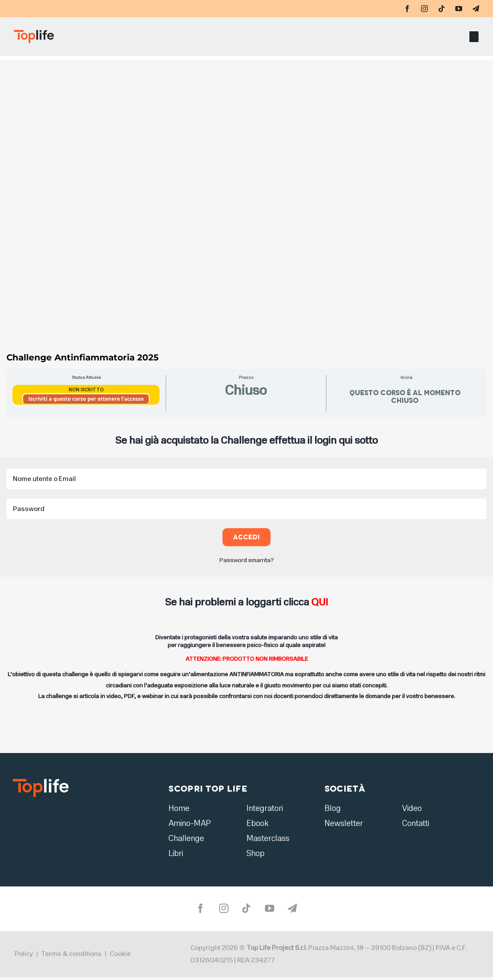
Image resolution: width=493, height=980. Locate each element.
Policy (24, 956)
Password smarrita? (247, 560)
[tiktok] (442, 9)
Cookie (120, 956)
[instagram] (424, 9)
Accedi (247, 537)
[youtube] (459, 9)
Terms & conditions (71, 956)
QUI (320, 602)
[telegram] (476, 9)
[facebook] (407, 9)
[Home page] (95, 39)
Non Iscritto (86, 390)
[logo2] (41, 782)
